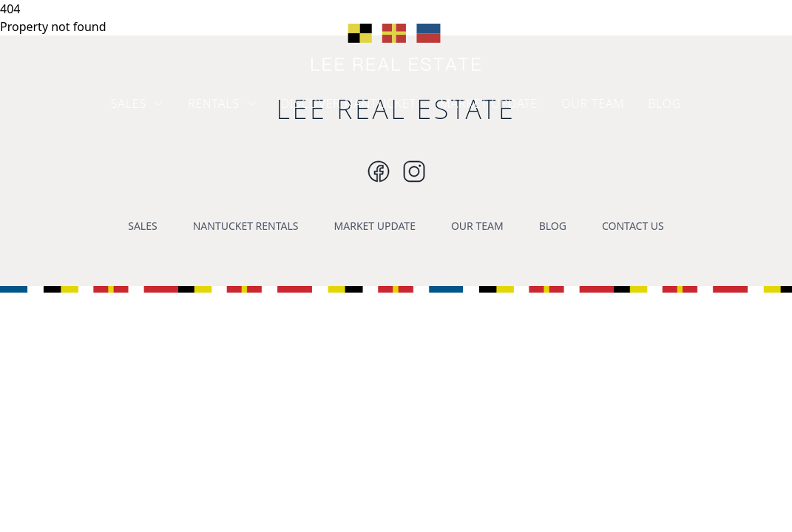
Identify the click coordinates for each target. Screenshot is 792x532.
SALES (138, 103)
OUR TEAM (593, 103)
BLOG (664, 103)
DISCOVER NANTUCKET (349, 103)
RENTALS (223, 103)
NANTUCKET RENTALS (246, 226)
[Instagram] (379, 171)
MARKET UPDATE (489, 103)
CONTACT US (633, 226)
